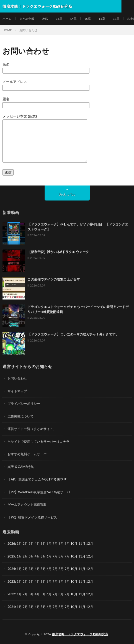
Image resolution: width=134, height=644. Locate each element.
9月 (67, 556)
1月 (19, 543)
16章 (102, 19)
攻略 (45, 19)
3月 (31, 543)
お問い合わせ (17, 378)
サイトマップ (17, 391)
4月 (37, 543)
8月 (61, 556)
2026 (11, 543)
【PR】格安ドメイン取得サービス (32, 517)
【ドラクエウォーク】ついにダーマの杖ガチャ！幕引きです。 (73, 334)
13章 (59, 19)
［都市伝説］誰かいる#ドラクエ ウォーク (58, 252)
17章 (116, 19)
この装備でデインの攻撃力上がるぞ (54, 279)
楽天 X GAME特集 (21, 467)
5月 (43, 543)
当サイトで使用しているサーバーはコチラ (38, 441)
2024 (11, 569)
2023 (11, 581)
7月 (55, 556)
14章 (73, 19)
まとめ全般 (27, 19)
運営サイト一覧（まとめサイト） (32, 429)
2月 (25, 543)
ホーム (7, 19)
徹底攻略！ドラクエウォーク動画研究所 (80, 634)
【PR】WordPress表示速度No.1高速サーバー (40, 492)
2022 (11, 594)
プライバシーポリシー (24, 403)
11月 (82, 556)
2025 (11, 556)
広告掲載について (21, 416)
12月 (90, 556)
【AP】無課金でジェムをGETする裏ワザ (37, 479)
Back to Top (67, 194)
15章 (88, 19)
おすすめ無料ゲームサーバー (29, 454)
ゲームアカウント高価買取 (27, 504)
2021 (11, 607)
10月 (74, 556)
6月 (49, 556)
